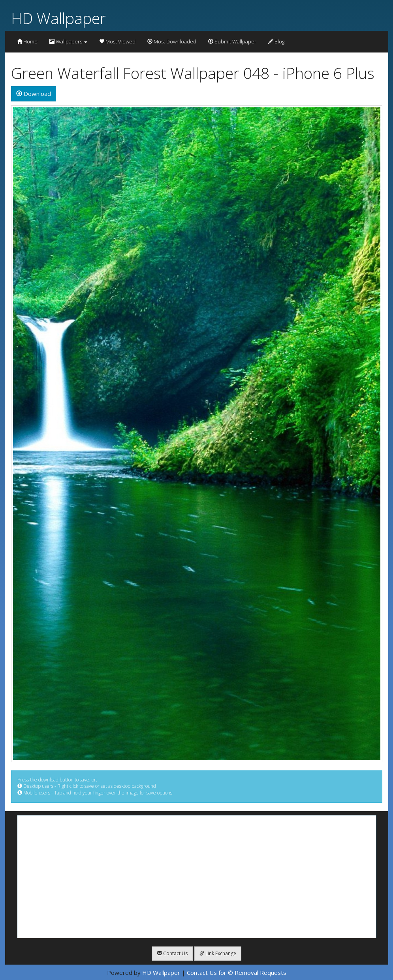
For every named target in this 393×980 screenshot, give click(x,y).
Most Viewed (117, 41)
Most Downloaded (172, 41)
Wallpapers (68, 41)
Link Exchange (218, 953)
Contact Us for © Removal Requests (237, 973)
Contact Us (172, 953)
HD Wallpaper (58, 18)
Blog (276, 41)
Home (27, 41)
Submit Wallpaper (232, 41)
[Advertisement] (197, 877)
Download (34, 94)
